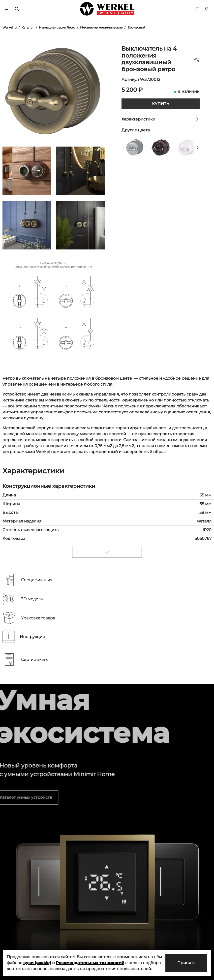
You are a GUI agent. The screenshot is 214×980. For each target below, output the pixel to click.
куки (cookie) (37, 963)
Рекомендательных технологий (90, 963)
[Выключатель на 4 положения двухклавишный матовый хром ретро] (135, 147)
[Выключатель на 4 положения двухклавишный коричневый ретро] (161, 147)
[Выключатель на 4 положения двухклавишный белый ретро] (187, 147)
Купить (161, 104)
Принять (186, 963)
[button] (124, 148)
